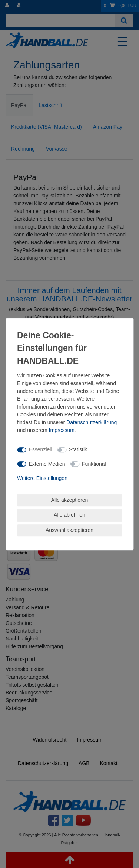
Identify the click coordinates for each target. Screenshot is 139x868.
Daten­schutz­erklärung (92, 422)
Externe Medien (47, 464)
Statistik (78, 449)
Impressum (62, 430)
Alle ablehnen (69, 515)
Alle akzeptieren (70, 500)
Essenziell (41, 449)
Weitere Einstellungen (42, 478)
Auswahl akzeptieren (69, 530)
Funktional (94, 464)
